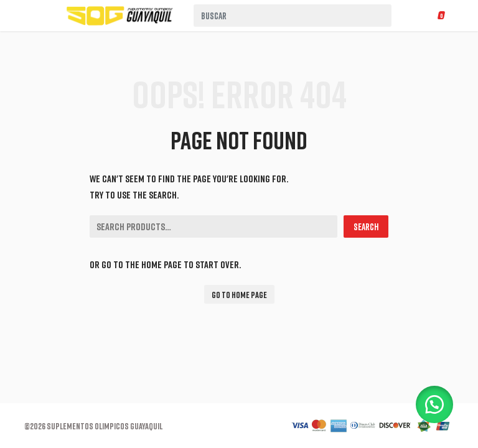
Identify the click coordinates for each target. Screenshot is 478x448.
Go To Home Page (239, 295)
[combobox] (293, 16)
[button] (434, 404)
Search (366, 226)
